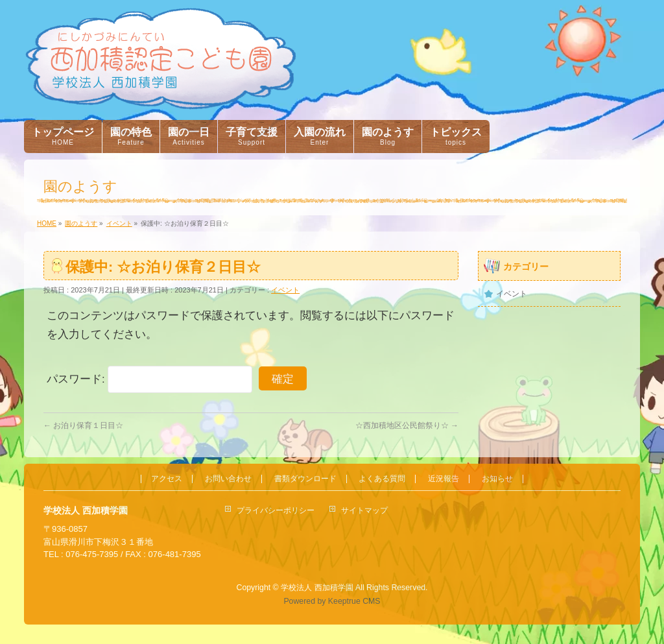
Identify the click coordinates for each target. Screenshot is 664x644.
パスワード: (149, 379)
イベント (285, 290)
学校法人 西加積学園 (317, 588)
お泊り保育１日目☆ (83, 425)
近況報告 (444, 479)
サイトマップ (364, 510)
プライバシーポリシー (276, 510)
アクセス (167, 479)
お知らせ (497, 479)
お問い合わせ (228, 479)
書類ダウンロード (305, 479)
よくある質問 (382, 479)
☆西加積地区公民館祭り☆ (407, 425)
